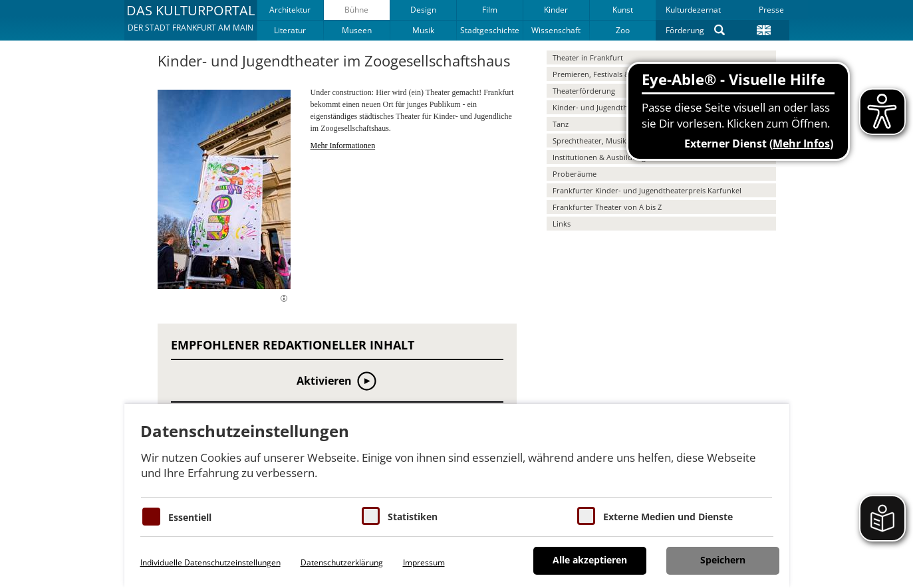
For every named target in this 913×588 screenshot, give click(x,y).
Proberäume (575, 174)
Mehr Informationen (343, 146)
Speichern (723, 560)
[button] (191, 20)
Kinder (556, 10)
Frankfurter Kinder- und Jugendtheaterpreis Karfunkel (647, 190)
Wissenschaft (556, 30)
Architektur (290, 10)
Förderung (685, 30)
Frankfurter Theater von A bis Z (607, 207)
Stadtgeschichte (490, 30)
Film (490, 10)
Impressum (424, 562)
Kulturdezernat (693, 10)
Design (423, 10)
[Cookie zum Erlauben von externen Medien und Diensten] (586, 516)
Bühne (356, 10)
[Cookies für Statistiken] (371, 516)
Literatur (290, 30)
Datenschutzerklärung (342, 562)
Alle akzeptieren (590, 560)
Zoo (623, 30)
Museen (357, 30)
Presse (771, 10)
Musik (423, 30)
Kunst (623, 10)
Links (562, 224)
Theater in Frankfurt (588, 57)
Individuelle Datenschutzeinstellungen (210, 562)
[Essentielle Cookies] (151, 517)
